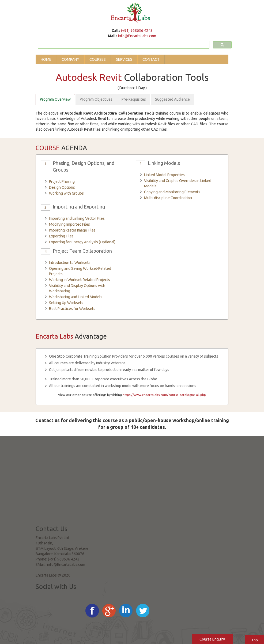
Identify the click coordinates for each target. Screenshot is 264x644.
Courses (98, 59)
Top (255, 640)
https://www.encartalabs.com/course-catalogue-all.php (164, 395)
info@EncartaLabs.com (137, 36)
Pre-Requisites (134, 99)
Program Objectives (96, 99)
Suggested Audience (172, 99)
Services (124, 59)
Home (46, 59)
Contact (151, 59)
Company (70, 59)
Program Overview (55, 99)
